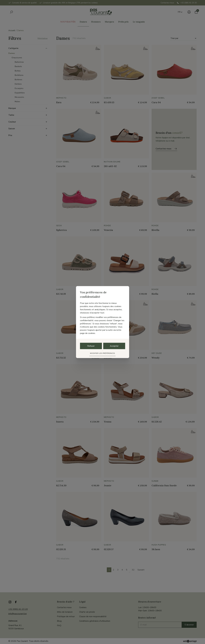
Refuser (91, 346)
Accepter (114, 346)
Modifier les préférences (102, 353)
